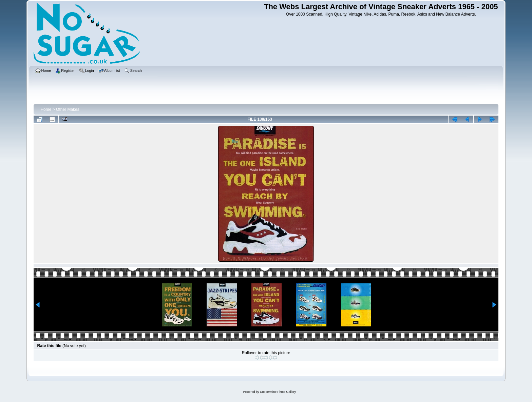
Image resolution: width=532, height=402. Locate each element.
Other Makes (68, 109)
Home (46, 109)
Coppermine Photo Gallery (278, 392)
